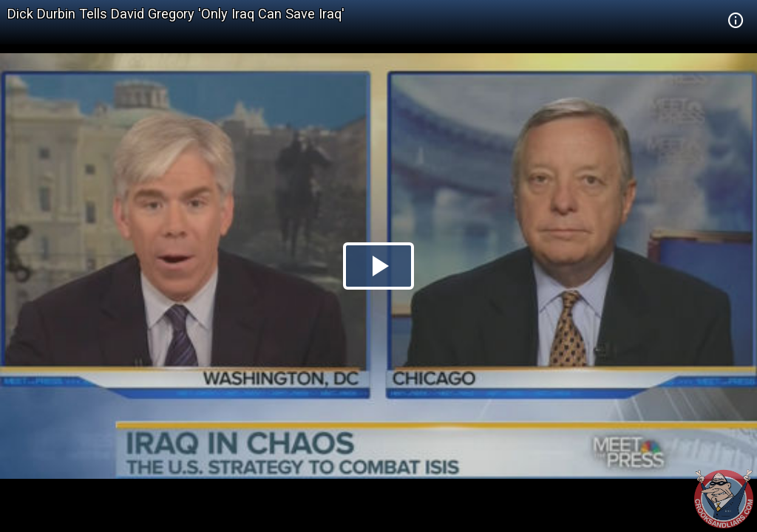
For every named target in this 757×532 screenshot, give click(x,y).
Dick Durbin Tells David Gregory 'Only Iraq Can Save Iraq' (176, 14)
